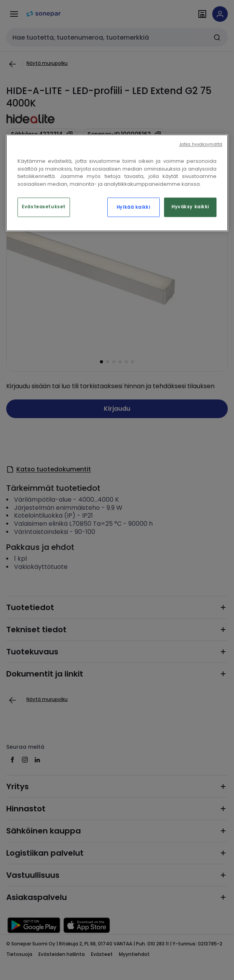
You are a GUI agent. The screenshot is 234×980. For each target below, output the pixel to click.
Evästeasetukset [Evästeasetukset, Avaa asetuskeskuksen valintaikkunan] (44, 207)
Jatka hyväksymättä (201, 145)
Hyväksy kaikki (190, 207)
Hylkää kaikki (133, 208)
